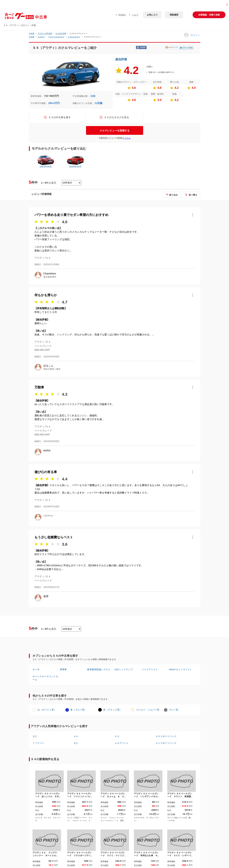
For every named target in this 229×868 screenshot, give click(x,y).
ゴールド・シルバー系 (148, 710)
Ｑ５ (76, 743)
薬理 (46, 596)
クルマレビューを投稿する (115, 131)
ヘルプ (135, 15)
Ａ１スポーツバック (166, 743)
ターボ (36, 669)
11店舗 (99, 103)
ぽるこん (48, 366)
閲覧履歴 (174, 15)
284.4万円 (54, 103)
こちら (127, 138)
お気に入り (152, 15)
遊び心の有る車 (46, 472)
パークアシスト (150, 669)
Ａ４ (76, 736)
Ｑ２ (35, 736)
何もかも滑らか (46, 295)
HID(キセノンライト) (180, 669)
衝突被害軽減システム (99, 669)
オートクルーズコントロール (45, 678)
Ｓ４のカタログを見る (117, 117)
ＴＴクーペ (38, 743)
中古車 (32, 33)
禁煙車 (63, 669)
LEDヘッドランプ (124, 669)
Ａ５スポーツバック (166, 736)
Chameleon (50, 274)
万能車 (39, 387)
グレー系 (173, 710)
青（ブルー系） (78, 710)
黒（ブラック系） (112, 710)
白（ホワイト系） (47, 710)
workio (47, 450)
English (122, 15)
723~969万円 (51, 96)
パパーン (48, 516)
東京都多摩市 (50, 277)
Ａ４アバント (122, 743)
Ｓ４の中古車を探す (60, 117)
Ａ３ (117, 736)
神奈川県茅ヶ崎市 (52, 369)
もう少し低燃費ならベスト (54, 537)
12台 (93, 96)
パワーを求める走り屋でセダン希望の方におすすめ (71, 215)
